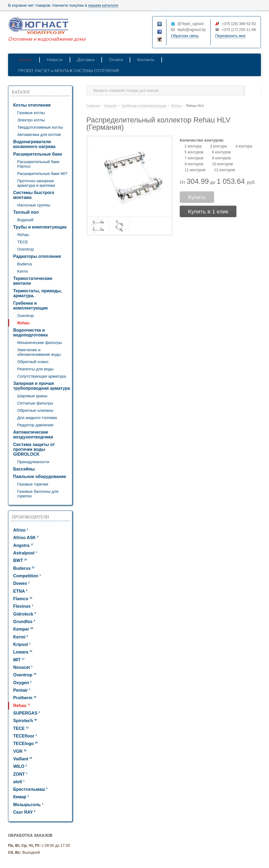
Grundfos (24, 622)
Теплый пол (26, 212)
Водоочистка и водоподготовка (30, 333)
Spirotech (25, 721)
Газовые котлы (31, 113)
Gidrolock (24, 614)
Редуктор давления (35, 425)
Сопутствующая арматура (42, 376)
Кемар (21, 797)
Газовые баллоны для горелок (38, 494)
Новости (55, 59)
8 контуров (221, 158)
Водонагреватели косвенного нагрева (34, 144)
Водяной (25, 220)
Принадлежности (33, 462)
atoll (19, 782)
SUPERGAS (26, 713)
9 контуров (194, 164)
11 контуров (195, 170)
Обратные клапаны (35, 410)
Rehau (23, 235)
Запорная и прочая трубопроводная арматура (42, 386)
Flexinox (23, 606)
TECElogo (25, 744)
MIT (19, 660)
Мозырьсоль (28, 805)
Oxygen (22, 683)
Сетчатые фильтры (35, 403)
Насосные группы (34, 205)
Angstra (23, 545)
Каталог (25, 59)
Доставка (86, 59)
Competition (27, 576)
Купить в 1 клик (208, 211)
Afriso (21, 530)
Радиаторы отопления (37, 256)
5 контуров (194, 152)
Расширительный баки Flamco (38, 164)
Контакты (146, 59)
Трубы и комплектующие (40, 227)
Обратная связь (185, 36)
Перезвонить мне (230, 36)
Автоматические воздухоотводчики (33, 435)
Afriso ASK (26, 538)
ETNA (20, 591)
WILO (20, 766)
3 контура (218, 146)
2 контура (193, 146)
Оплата (116, 59)
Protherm (25, 698)
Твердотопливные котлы (40, 127)
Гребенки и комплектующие (31, 306)
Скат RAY (24, 812)
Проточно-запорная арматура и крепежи (36, 183)
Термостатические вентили (33, 281)
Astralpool (25, 553)
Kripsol (22, 644)
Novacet (23, 667)
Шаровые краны (32, 396)
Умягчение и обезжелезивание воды (39, 352)
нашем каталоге (103, 5)
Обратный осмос (33, 362)
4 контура (244, 146)
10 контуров (222, 164)
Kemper (23, 629)
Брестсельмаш (30, 789)
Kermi (22, 271)
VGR (20, 751)
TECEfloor (25, 736)
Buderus (25, 264)
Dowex (21, 583)
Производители (30, 517)
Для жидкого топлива (37, 418)
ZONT (20, 774)
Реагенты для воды (35, 369)
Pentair (22, 690)
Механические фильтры (40, 342)
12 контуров (225, 170)
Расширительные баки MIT (42, 173)
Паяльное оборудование (40, 477)
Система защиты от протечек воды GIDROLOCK (34, 449)
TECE (23, 242)
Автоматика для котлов (39, 134)
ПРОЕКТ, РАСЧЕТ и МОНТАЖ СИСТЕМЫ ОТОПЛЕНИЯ (69, 70)
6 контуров (221, 152)
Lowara (23, 652)
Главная (93, 106)
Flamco (23, 599)
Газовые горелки (33, 484)
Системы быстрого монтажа (34, 195)
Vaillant (23, 759)
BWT (20, 560)
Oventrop (26, 249)
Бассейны (24, 469)
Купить (197, 197)
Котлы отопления (32, 105)
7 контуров (194, 158)
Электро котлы (31, 120)
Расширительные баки (38, 154)
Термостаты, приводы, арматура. (38, 293)
